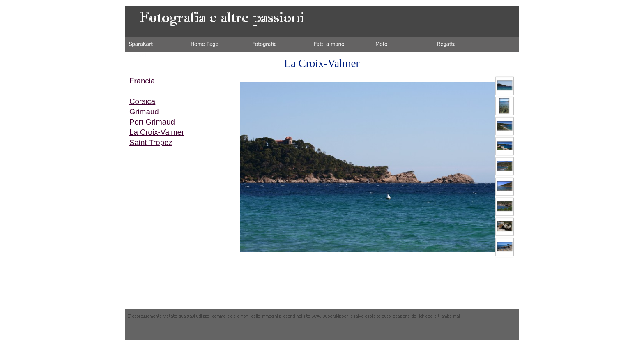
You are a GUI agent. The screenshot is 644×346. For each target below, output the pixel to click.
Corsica (142, 101)
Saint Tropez (151, 142)
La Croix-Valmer (157, 132)
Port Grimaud (152, 122)
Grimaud (144, 112)
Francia (142, 81)
